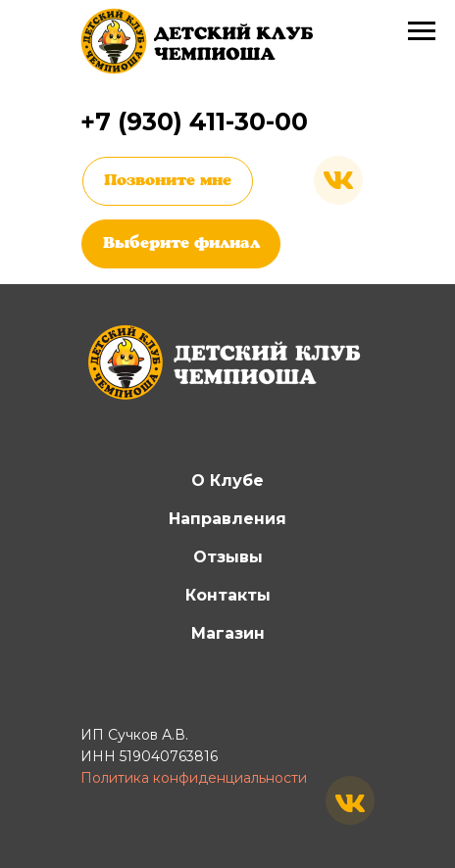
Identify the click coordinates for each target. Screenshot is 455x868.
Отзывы (228, 557)
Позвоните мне (168, 181)
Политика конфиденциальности (194, 778)
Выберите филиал (181, 243)
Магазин (228, 633)
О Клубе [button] (227, 481)
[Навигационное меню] (422, 31)
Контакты (228, 595)
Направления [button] (227, 519)
